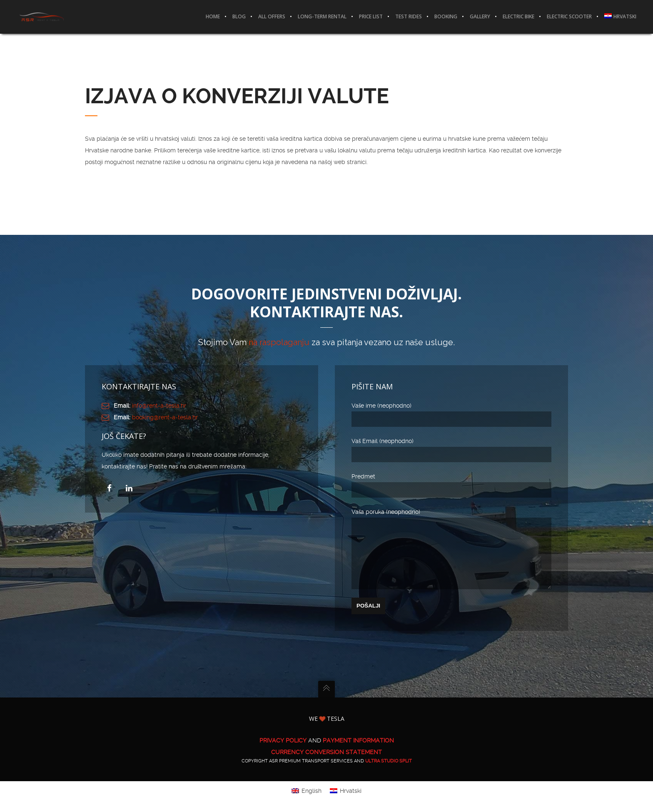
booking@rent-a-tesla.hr (165, 417)
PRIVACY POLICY (283, 753)
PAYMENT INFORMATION (358, 753)
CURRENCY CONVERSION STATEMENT (326, 765)
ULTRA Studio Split (389, 773)
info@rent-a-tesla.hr (159, 406)
